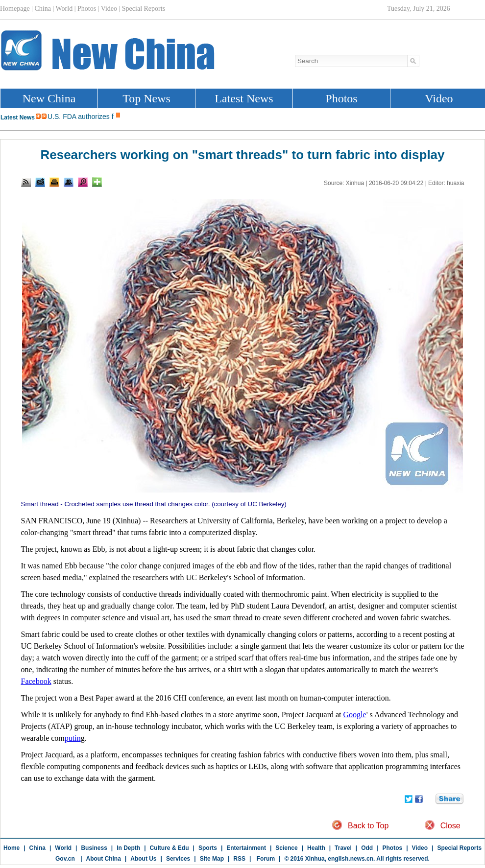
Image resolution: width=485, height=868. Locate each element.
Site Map (212, 859)
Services (178, 859)
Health (316, 848)
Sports (208, 848)
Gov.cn (65, 859)
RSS (239, 859)
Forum (265, 859)
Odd (367, 848)
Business (94, 848)
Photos (393, 848)
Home (12, 848)
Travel (343, 848)
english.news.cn (351, 859)
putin (73, 738)
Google (355, 715)
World (63, 848)
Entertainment (246, 848)
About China (104, 859)
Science (286, 848)
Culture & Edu (170, 848)
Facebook (36, 681)
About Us (143, 859)
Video (420, 848)
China (37, 848)
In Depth (128, 848)
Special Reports (459, 848)
